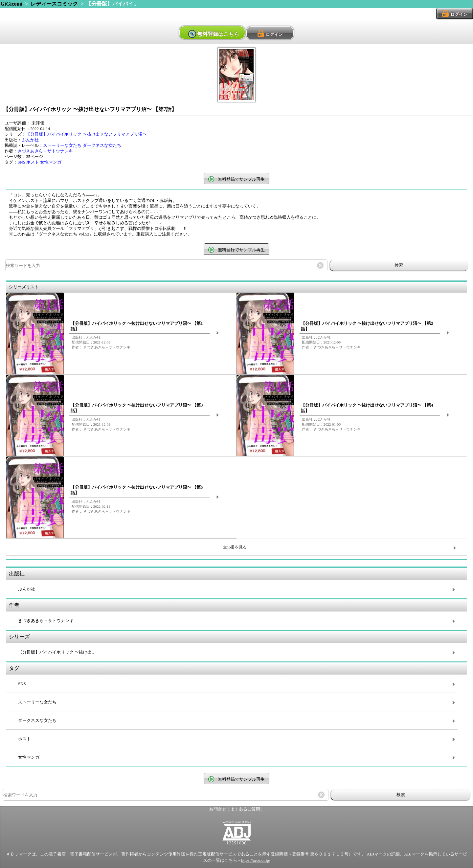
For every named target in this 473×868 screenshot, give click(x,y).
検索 (399, 265)
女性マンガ (51, 162)
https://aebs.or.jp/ (256, 860)
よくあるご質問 (245, 809)
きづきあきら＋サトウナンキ (45, 151)
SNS (21, 162)
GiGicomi (12, 4)
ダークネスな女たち (102, 145)
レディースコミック (54, 4)
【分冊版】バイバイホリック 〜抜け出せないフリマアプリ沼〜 (86, 134)
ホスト (33, 162)
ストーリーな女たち (62, 145)
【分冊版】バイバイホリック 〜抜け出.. (56, 652)
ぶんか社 (30, 140)
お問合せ (218, 809)
